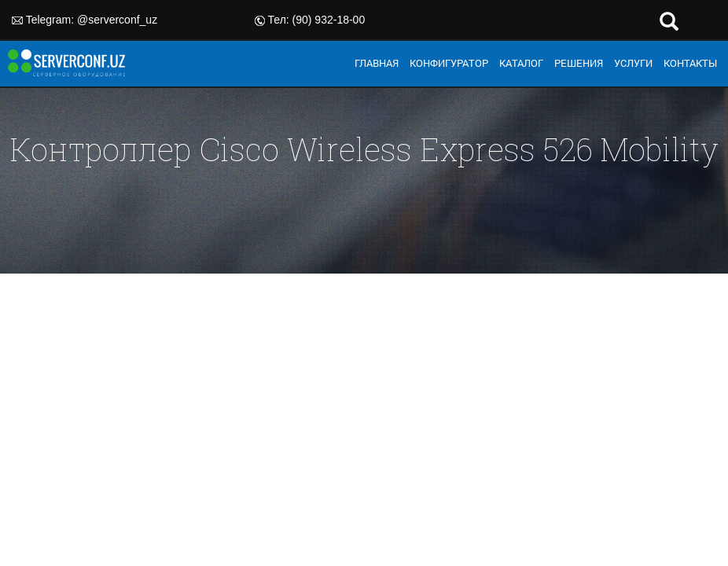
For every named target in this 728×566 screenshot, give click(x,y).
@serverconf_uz (117, 20)
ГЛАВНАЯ (377, 63)
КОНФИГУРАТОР (449, 63)
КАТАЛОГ (521, 63)
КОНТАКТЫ (690, 63)
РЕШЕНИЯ (579, 63)
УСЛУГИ (633, 63)
